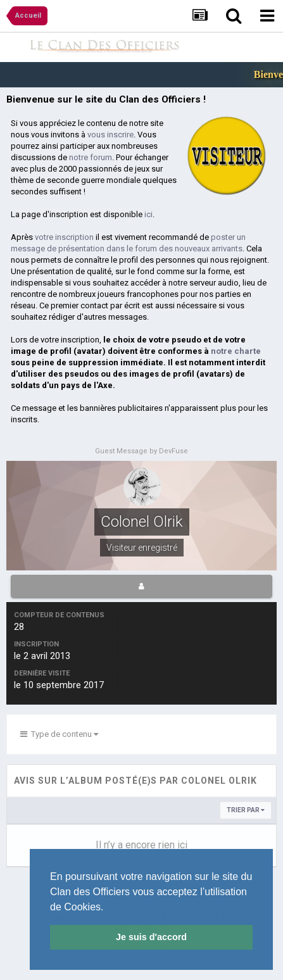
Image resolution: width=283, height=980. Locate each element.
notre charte (236, 351)
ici (148, 214)
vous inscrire (110, 135)
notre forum (91, 157)
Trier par (246, 810)
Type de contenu (59, 734)
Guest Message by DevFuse (141, 451)
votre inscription (64, 237)
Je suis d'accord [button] (151, 937)
